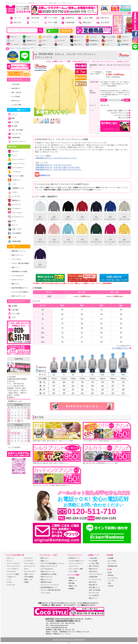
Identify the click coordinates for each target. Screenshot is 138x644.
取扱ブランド (93, 598)
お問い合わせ (103, 18)
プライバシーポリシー (96, 574)
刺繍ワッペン (73, 581)
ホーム (15, 18)
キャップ (58, 44)
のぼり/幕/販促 (91, 44)
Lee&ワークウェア (16, 280)
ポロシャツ (11, 37)
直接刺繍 (72, 578)
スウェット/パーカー (61, 38)
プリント (12, 114)
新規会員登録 (66, 31)
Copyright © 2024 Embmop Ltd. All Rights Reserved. (69, 640)
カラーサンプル (14, 134)
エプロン (42, 41)
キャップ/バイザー (30, 571)
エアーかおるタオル (16, 276)
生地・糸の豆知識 (15, 130)
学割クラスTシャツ (16, 255)
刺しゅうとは (124, 118)
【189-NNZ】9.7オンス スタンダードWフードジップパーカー (58, 169)
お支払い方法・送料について (118, 111)
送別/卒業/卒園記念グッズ (18, 288)
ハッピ (105, 44)
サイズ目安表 (14, 97)
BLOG (110, 573)
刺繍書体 (72, 589)
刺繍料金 (68, 18)
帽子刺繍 (72, 583)
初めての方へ (93, 582)
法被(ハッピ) (28, 579)
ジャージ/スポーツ (16, 168)
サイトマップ (112, 563)
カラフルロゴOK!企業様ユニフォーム (52, 563)
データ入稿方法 (94, 595)
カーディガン (59, 41)
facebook (111, 575)
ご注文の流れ (33, 18)
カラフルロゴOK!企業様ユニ (19, 292)
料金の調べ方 (14, 88)
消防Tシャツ (75, 41)
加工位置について (95, 588)
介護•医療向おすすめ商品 (18, 272)
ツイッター (111, 581)
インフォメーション (95, 579)
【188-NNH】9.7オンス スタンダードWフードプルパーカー (57, 167)
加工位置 (12, 126)
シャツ (10, 41)
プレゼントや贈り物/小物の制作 (51, 590)
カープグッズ (107, 41)
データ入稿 (13, 122)
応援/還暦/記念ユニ (92, 41)
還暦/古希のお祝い (46, 582)
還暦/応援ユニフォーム (17, 251)
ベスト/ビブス (91, 37)
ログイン (53, 31)
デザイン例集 (50, 23)
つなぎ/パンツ (123, 37)
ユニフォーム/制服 (108, 37)
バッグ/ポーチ (123, 41)
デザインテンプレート (17, 141)
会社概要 (103, 23)
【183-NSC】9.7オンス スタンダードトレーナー (53, 165)
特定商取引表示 (113, 566)
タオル (42, 44)
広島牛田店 (19, 359)
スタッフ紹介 (14, 314)
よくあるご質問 (85, 18)
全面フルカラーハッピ (17, 296)
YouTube (110, 586)
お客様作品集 (68, 23)
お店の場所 (13, 310)
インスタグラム (113, 578)
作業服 (26, 582)
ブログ (33, 23)
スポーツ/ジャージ (77, 37)
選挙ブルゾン (14, 284)
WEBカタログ (14, 101)
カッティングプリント (76, 563)
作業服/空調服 (123, 44)
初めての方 (15, 23)
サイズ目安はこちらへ (120, 348)
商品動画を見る (43, 175)
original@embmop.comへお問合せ (116, 13)
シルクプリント (74, 566)
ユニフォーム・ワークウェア (50, 585)
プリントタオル (13, 44)
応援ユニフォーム (46, 579)
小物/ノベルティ (76, 44)
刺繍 (11, 118)
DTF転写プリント (74, 558)
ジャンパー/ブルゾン (45, 38)
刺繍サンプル (73, 586)
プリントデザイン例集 (76, 569)
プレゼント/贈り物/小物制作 (19, 263)
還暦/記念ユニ (14, 200)
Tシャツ (26, 37)
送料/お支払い (85, 23)
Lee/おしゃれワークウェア (49, 566)
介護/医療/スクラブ (29, 41)
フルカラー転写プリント (76, 561)
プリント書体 (73, 571)
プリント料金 (50, 18)
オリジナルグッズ (29, 44)
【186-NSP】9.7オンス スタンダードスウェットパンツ (56, 158)
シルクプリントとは (121, 115)
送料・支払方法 (15, 93)
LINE (109, 583)
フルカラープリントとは (119, 113)
